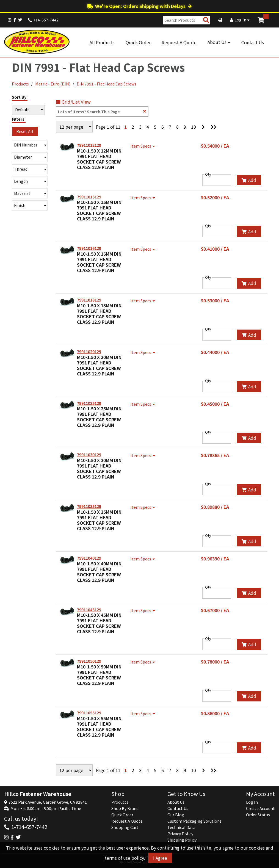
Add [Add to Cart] (249, 180)
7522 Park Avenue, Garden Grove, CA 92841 (48, 802)
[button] (30, 145)
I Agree (160, 858)
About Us (219, 42)
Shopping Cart (125, 827)
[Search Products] (206, 20)
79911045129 (89, 610)
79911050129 (89, 661)
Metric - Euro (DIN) (53, 84)
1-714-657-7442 (29, 827)
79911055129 (89, 713)
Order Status (258, 815)
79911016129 (89, 248)
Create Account (260, 808)
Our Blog (176, 815)
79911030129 (89, 455)
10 (194, 127)
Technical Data (181, 827)
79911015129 (89, 197)
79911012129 (89, 145)
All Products (102, 42)
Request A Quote (179, 42)
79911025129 (89, 403)
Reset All (25, 131)
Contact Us (253, 42)
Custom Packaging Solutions (194, 821)
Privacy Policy (180, 834)
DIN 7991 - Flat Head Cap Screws (107, 84)
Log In (240, 20)
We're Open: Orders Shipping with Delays (139, 6)
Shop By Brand (125, 808)
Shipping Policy (182, 840)
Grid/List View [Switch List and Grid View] (73, 102)
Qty (208, 174)
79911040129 (89, 558)
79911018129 (89, 300)
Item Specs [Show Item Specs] (143, 146)
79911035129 (89, 506)
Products (20, 84)
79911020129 (89, 352)
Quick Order (138, 42)
